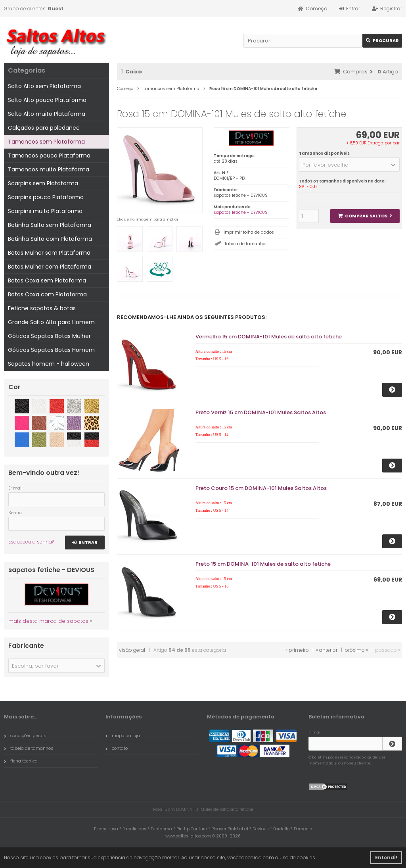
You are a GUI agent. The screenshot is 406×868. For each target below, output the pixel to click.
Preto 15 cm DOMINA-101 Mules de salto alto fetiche (263, 564)
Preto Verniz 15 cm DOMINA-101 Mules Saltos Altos (261, 412)
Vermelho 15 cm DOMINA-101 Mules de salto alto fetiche (269, 337)
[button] (349, 165)
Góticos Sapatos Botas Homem (51, 350)
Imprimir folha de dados (249, 232)
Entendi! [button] (386, 857)
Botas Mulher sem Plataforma (49, 253)
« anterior (327, 650)
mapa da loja (123, 735)
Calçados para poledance (44, 128)
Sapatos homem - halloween (49, 364)
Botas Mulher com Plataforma (50, 267)
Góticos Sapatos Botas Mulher (49, 336)
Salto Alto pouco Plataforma (47, 100)
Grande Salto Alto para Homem (51, 322)
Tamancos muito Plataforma (49, 169)
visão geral (132, 650)
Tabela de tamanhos (246, 244)
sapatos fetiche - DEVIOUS (241, 212)
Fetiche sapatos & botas (42, 308)
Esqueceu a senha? (31, 542)
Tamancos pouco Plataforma (49, 156)
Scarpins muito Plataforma (45, 211)
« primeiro (297, 650)
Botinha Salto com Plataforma (50, 239)
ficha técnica (21, 761)
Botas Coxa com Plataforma (47, 294)
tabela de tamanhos (29, 748)
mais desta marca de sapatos (48, 621)
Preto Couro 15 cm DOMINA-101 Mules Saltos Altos (261, 488)
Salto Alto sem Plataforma (44, 86)
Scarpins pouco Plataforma (46, 197)
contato (117, 748)
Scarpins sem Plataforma (43, 183)
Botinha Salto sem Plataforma (50, 225)
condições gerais (25, 735)
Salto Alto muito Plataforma (47, 114)
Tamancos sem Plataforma (46, 142)
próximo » (356, 650)
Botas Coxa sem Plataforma (47, 280)
